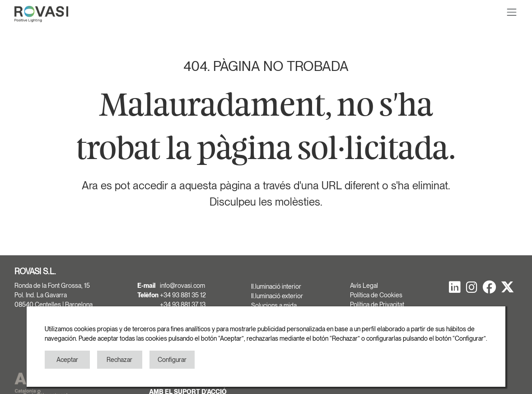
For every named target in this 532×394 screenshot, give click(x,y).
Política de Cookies (376, 295)
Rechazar (119, 360)
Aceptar (67, 360)
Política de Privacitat (377, 305)
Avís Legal (364, 286)
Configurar (172, 360)
